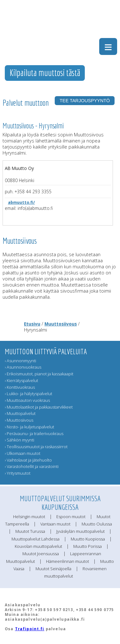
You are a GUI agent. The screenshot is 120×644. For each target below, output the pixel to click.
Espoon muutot (71, 517)
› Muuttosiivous (19, 420)
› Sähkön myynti (20, 440)
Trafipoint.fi (30, 629)
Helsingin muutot (29, 517)
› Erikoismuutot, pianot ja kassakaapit (39, 374)
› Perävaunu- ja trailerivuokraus (34, 433)
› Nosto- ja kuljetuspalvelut (29, 427)
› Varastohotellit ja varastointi (32, 466)
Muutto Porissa (88, 546)
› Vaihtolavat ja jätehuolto (28, 460)
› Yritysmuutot (18, 473)
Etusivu (32, 324)
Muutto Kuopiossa (88, 539)
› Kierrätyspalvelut (21, 380)
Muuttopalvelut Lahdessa (36, 539)
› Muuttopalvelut (20, 413)
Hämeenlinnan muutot (68, 561)
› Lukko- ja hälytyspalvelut (28, 394)
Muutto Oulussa (97, 524)
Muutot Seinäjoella (53, 569)
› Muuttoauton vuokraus (27, 400)
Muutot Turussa (30, 531)
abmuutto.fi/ (21, 202)
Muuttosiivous (61, 324)
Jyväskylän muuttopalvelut (80, 531)
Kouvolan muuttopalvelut (38, 546)
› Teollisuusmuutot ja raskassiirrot (36, 447)
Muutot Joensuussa (41, 554)
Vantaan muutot (55, 524)
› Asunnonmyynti (20, 361)
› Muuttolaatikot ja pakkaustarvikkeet (39, 407)
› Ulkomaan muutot (23, 453)
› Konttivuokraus (20, 387)
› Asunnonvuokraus (23, 367)
